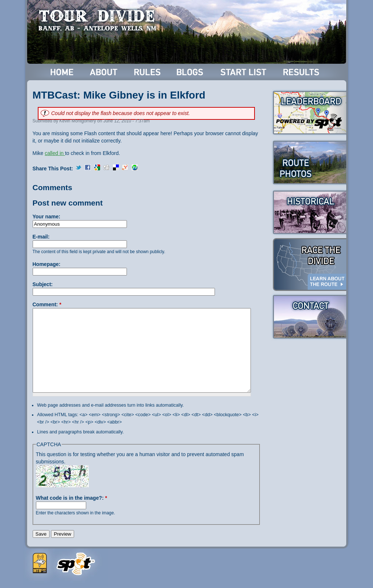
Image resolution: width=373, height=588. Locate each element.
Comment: (47, 304)
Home (62, 72)
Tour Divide (100, 20)
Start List (244, 72)
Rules (148, 72)
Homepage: (47, 264)
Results (302, 72)
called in (55, 153)
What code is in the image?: (72, 498)
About (104, 72)
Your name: (47, 217)
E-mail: (41, 237)
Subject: (43, 284)
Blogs (191, 72)
